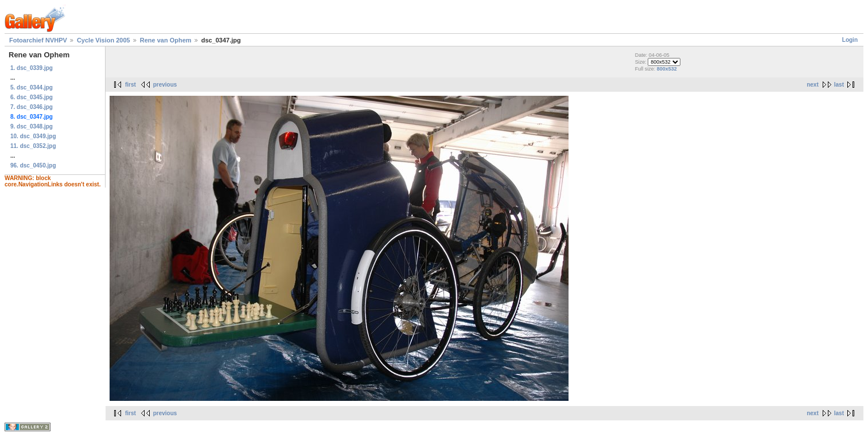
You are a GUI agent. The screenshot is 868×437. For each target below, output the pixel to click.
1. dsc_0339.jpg (32, 68)
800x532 (667, 69)
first (131, 85)
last (839, 85)
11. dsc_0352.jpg (33, 146)
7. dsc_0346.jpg (32, 107)
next (813, 85)
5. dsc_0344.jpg (32, 87)
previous (165, 85)
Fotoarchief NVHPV (38, 40)
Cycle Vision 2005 (104, 40)
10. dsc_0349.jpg (33, 136)
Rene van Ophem (166, 40)
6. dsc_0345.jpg (32, 97)
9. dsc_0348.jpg (32, 126)
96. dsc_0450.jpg (33, 165)
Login (850, 40)
